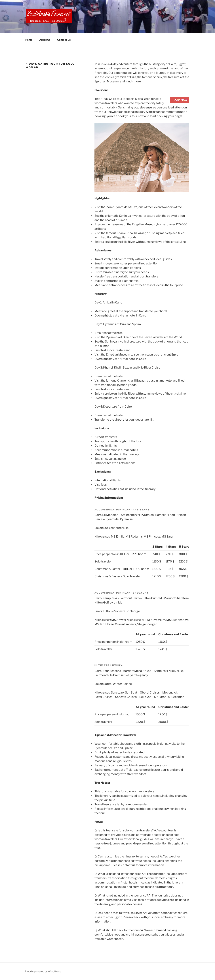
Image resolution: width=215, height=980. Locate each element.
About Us (45, 40)
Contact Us (64, 40)
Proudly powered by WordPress (43, 971)
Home (29, 40)
